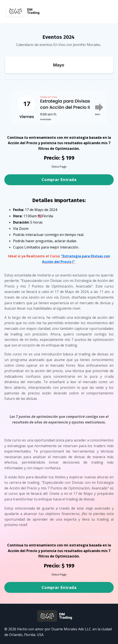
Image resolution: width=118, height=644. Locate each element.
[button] (59, 178)
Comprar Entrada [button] (59, 180)
